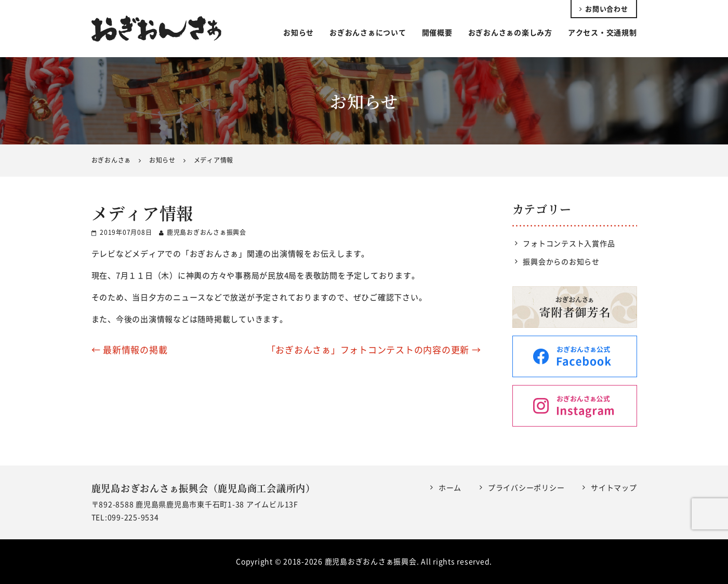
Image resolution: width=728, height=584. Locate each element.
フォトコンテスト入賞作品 (569, 243)
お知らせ (299, 32)
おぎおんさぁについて (368, 32)
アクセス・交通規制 (603, 32)
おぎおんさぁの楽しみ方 (510, 32)
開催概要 (437, 32)
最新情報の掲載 (130, 349)
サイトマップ (614, 487)
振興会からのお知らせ (561, 261)
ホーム (450, 487)
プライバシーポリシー (526, 487)
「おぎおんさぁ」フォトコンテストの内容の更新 (374, 349)
